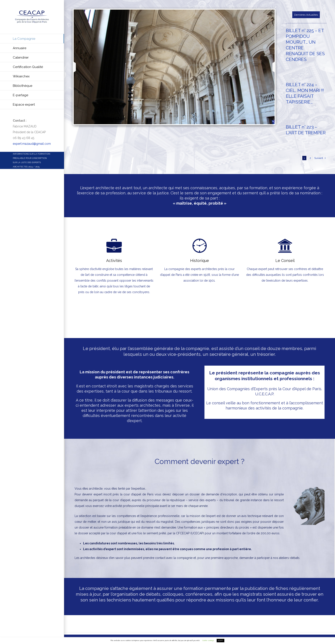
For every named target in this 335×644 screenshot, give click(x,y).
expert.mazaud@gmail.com (32, 144)
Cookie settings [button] (208, 640)
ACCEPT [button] (220, 641)
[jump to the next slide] (270, 67)
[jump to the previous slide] (79, 67)
